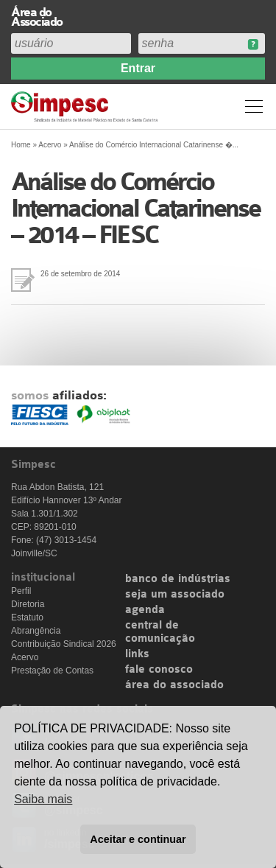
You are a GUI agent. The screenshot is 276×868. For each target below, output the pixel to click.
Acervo (50, 145)
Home (21, 145)
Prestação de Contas (52, 671)
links (137, 654)
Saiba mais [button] (43, 799)
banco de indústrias (178, 579)
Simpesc (86, 106)
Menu (254, 106)
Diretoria (28, 604)
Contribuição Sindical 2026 (64, 644)
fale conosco (159, 670)
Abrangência (36, 631)
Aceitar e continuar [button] (138, 839)
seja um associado (175, 595)
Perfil (21, 591)
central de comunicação (160, 632)
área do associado (174, 685)
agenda (145, 610)
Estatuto (27, 617)
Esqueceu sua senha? (253, 45)
